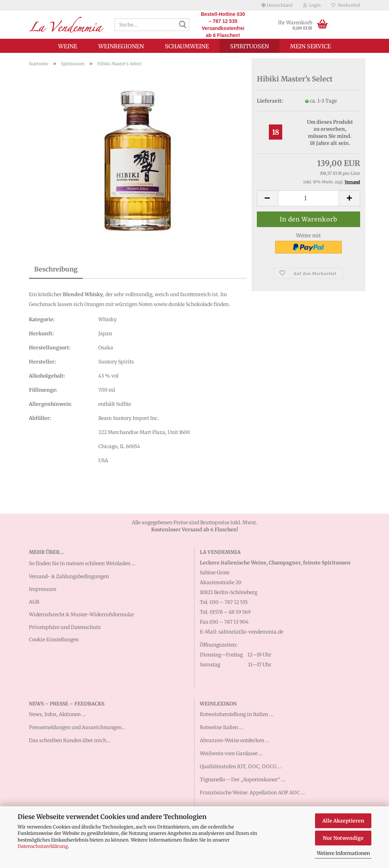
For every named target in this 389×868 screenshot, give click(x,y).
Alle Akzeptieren (343, 821)
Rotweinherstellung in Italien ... (237, 714)
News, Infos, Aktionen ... (57, 714)
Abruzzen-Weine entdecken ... (235, 740)
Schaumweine (187, 46)
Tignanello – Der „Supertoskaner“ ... (243, 780)
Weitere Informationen (343, 853)
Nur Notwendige (343, 838)
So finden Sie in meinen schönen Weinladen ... (82, 563)
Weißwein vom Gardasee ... (231, 753)
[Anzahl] (308, 198)
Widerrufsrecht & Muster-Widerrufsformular (82, 615)
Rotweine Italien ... (222, 727)
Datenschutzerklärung (43, 846)
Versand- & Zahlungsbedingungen (69, 576)
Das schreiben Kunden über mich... (70, 740)
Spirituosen (249, 46)
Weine (68, 46)
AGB (34, 602)
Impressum (43, 589)
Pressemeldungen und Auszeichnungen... (77, 727)
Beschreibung (56, 269)
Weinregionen (121, 46)
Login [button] (312, 5)
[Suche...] (183, 25)
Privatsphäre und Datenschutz (65, 627)
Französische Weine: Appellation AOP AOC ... (252, 793)
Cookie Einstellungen (54, 640)
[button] (277, 5)
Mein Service (310, 46)
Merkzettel (346, 5)
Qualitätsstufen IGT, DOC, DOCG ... (241, 766)
